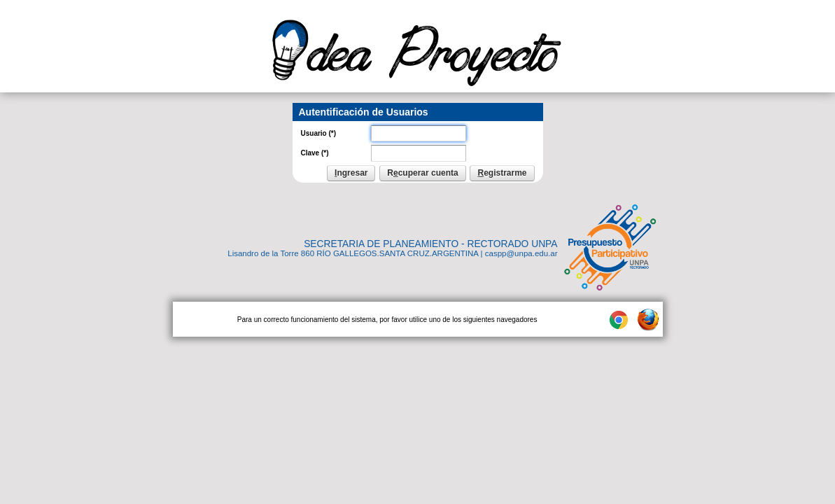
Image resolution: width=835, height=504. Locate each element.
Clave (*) (315, 153)
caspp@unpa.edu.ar (521, 253)
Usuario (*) (319, 133)
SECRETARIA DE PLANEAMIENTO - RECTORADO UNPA (430, 244)
